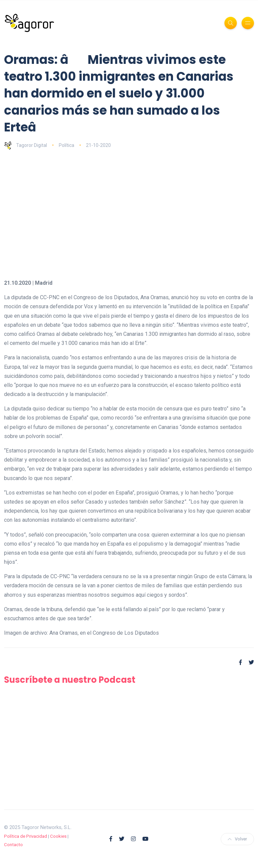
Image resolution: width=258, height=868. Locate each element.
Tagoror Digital (26, 145)
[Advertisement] (129, 207)
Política (67, 145)
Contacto (13, 845)
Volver (237, 839)
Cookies (58, 836)
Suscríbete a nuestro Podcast (70, 680)
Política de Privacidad (26, 836)
